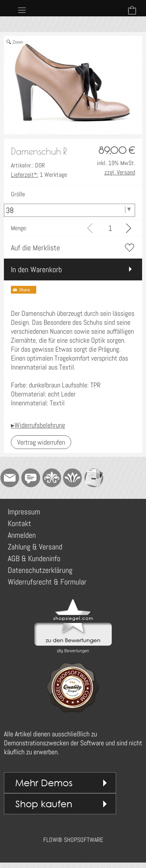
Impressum (24, 512)
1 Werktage (39, 175)
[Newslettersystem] (94, 478)
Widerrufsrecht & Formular (47, 582)
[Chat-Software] (31, 478)
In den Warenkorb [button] (36, 269)
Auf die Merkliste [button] (35, 248)
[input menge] (110, 228)
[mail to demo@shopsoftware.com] (10, 478)
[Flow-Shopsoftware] (73, 478)
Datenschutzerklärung (40, 570)
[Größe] (69, 210)
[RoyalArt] (52, 478)
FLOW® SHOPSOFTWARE (73, 840)
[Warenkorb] (132, 10)
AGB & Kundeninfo (34, 558)
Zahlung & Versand (35, 547)
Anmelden (22, 535)
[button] (22, 10)
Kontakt (19, 523)
